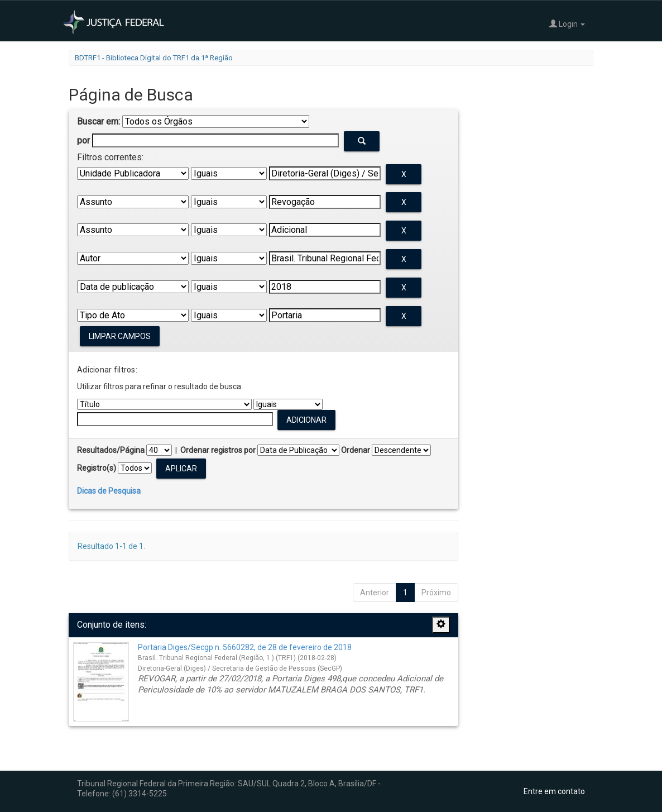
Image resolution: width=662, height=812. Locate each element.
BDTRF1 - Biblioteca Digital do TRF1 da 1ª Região (154, 58)
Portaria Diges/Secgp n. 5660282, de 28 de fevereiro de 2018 (245, 647)
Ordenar (356, 450)
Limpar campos (120, 336)
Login (567, 24)
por (83, 140)
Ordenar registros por (218, 450)
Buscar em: (99, 121)
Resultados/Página (111, 450)
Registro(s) (97, 468)
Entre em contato (554, 791)
